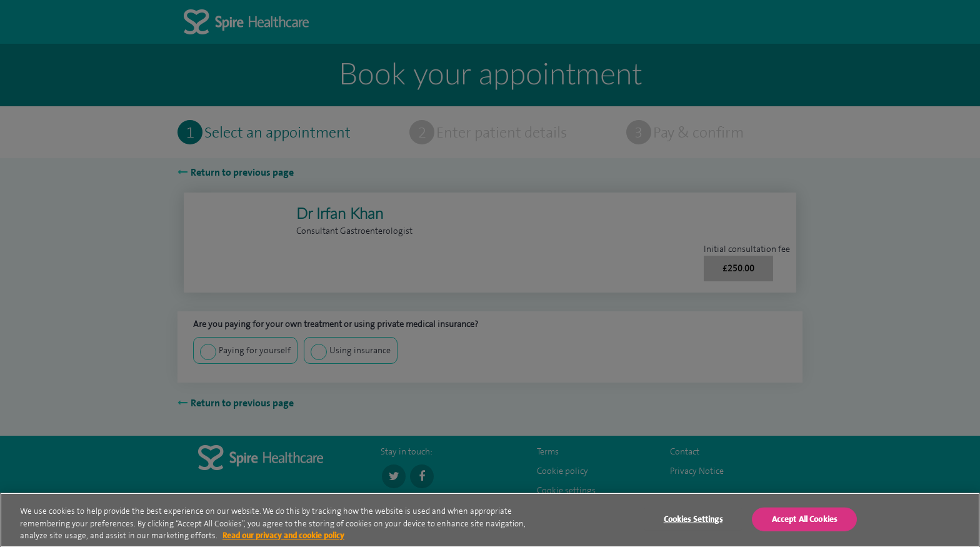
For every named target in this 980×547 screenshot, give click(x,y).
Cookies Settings (693, 522)
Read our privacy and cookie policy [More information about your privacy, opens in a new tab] (283, 538)
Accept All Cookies (804, 522)
